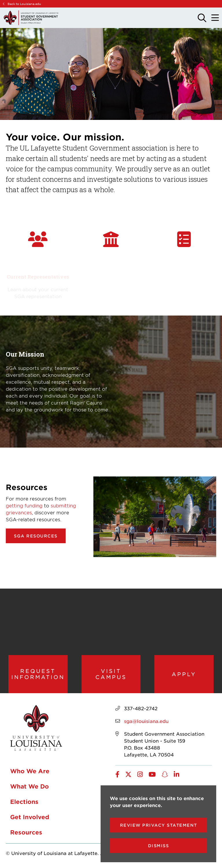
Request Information (38, 674)
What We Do (29, 786)
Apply (184, 674)
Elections (24, 802)
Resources (26, 832)
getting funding (24, 505)
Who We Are (30, 771)
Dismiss (159, 846)
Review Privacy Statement (159, 825)
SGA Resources (36, 536)
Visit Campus (111, 674)
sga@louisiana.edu (146, 721)
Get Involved (30, 817)
